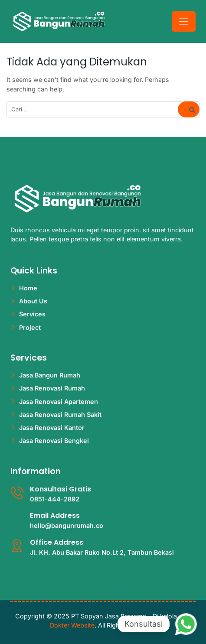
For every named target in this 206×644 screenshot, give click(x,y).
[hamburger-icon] (184, 21)
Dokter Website (72, 625)
